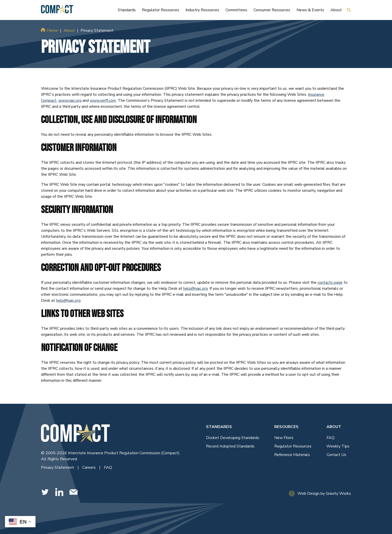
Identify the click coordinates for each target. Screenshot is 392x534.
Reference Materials (292, 455)
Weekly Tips (338, 446)
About (69, 30)
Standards (219, 427)
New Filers (284, 438)
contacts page (330, 282)
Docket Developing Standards (233, 438)
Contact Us (336, 455)
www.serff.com (103, 100)
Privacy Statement (58, 467)
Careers (89, 467)
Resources (286, 427)
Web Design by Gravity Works (320, 493)
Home (52, 30)
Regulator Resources (293, 446)
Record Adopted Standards (230, 446)
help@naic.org (195, 288)
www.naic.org (70, 100)
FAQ (108, 467)
